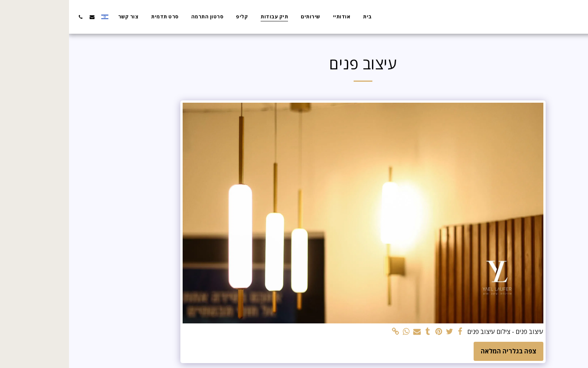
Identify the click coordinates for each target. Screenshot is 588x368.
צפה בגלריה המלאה (439, 351)
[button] (23, 17)
